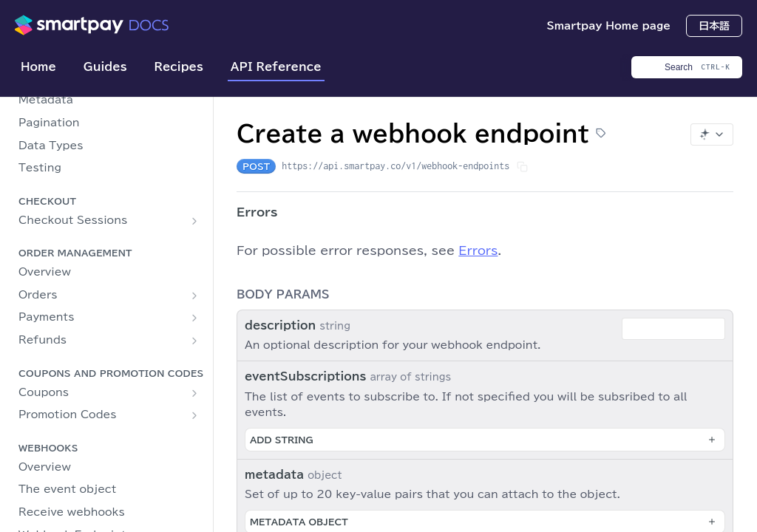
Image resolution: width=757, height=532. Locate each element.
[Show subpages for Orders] (194, 296)
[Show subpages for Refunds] (194, 341)
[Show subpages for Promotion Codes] (194, 415)
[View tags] (601, 134)
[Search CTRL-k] (687, 67)
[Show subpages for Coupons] (194, 393)
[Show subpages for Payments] (194, 318)
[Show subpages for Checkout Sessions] (194, 221)
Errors (478, 250)
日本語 (714, 26)
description (280, 325)
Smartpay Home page (608, 26)
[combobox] (673, 329)
